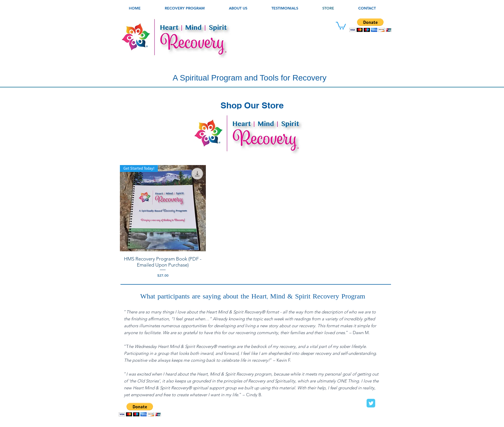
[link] (341, 25)
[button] (238, 8)
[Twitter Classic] (371, 403)
